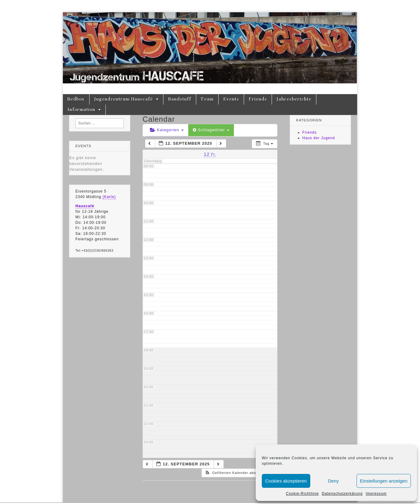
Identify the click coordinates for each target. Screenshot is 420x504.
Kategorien (167, 130)
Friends (258, 99)
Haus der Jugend (319, 138)
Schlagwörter (211, 130)
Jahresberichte (294, 99)
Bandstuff (180, 99)
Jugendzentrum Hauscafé (124, 99)
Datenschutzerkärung (342, 494)
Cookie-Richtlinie (302, 494)
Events (231, 99)
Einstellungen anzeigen (384, 481)
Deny (333, 481)
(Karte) (109, 197)
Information (81, 110)
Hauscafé (85, 206)
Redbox (76, 99)
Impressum (376, 494)
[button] (239, 473)
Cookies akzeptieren (286, 481)
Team (207, 99)
